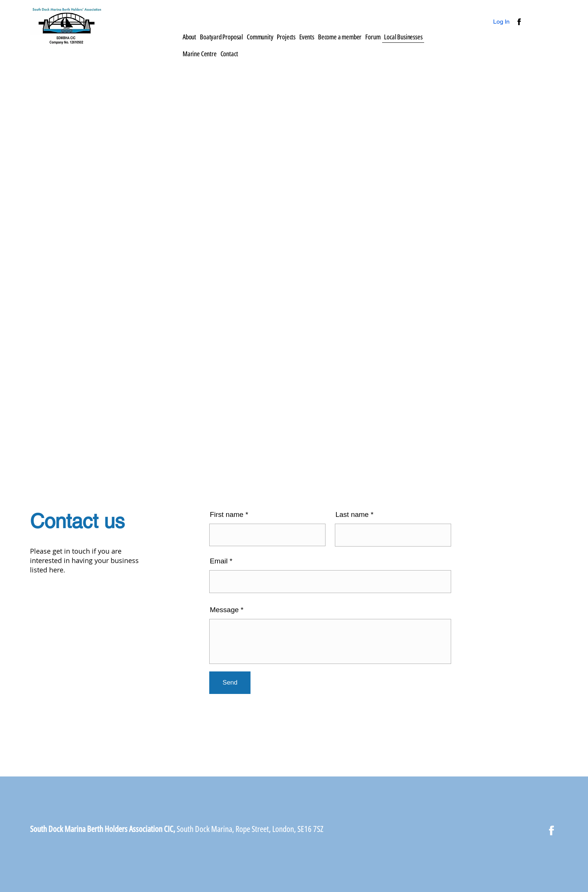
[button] (286, 37)
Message (224, 610)
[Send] (230, 683)
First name (226, 514)
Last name (352, 514)
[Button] (518, 22)
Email (219, 561)
